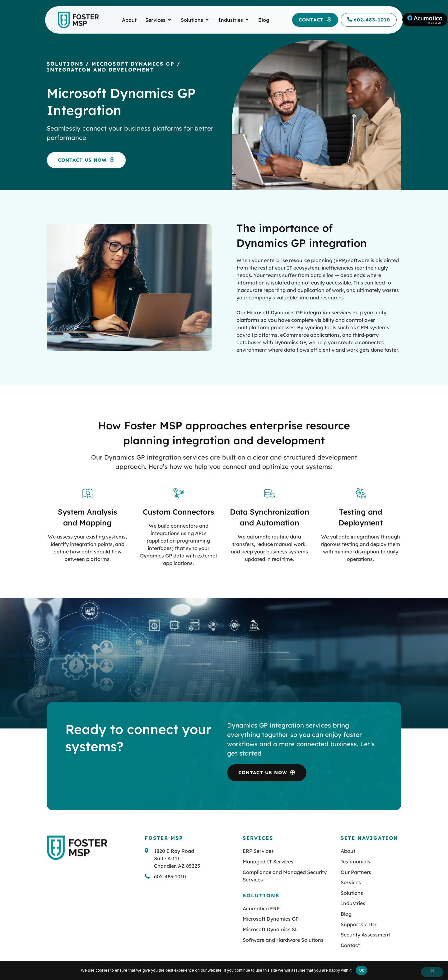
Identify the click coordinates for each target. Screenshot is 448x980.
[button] (315, 20)
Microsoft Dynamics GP (133, 64)
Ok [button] (361, 970)
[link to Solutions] (192, 20)
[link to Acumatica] (425, 20)
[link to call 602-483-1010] (369, 20)
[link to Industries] (231, 20)
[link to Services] (155, 20)
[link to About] (129, 20)
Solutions (65, 64)
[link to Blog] (264, 20)
